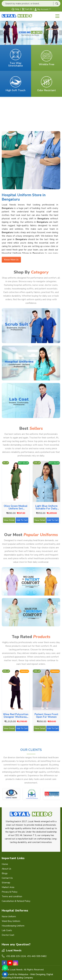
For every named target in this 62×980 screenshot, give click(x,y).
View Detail (9, 521)
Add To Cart (22, 521)
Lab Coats (7, 930)
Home (5, 864)
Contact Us (7, 878)
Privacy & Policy (10, 892)
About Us (6, 869)
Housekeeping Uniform (13, 926)
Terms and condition (12, 896)
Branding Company (24, 978)
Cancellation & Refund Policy (16, 901)
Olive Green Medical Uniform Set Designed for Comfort (16, 507)
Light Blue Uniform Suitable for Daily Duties (46, 507)
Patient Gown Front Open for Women (46, 715)
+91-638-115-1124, (16, 956)
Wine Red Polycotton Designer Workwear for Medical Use (16, 715)
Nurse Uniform (9, 917)
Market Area (8, 887)
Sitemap (6, 883)
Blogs (5, 873)
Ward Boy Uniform (11, 921)
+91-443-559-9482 (37, 956)
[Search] (57, 4)
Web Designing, (38, 974)
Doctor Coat (8, 935)
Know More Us (11, 260)
